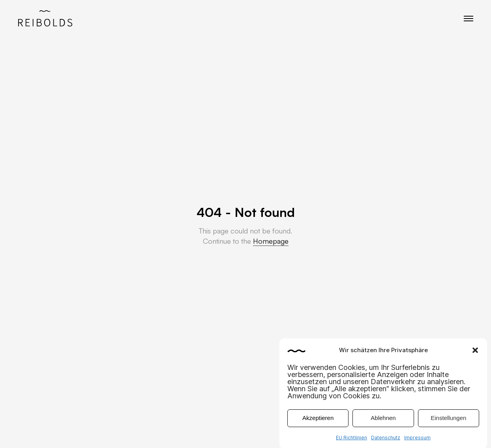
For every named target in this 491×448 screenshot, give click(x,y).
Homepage (271, 241)
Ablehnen (383, 422)
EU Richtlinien (351, 441)
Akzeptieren (318, 422)
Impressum (417, 441)
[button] (475, 354)
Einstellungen (448, 422)
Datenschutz (386, 441)
